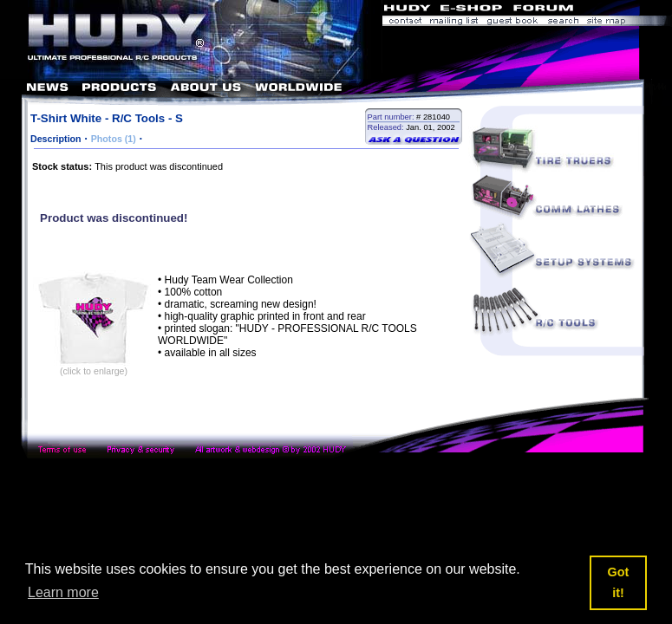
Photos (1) (114, 139)
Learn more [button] (63, 592)
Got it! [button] (619, 582)
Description (56, 139)
